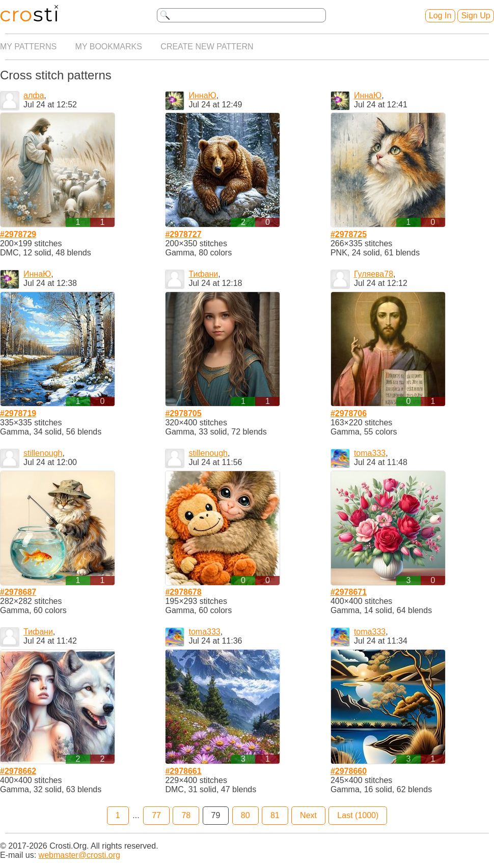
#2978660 (349, 771)
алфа (34, 95)
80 (245, 815)
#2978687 (18, 592)
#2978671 (349, 592)
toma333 (370, 453)
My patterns (28, 47)
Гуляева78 (374, 274)
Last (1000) (358, 815)
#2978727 (183, 234)
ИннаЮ (202, 95)
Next (308, 815)
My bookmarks (109, 47)
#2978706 (349, 413)
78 (186, 815)
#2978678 (183, 592)
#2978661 (183, 771)
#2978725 (349, 234)
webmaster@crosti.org (79, 855)
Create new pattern (207, 47)
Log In (440, 16)
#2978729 (18, 234)
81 (275, 815)
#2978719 (18, 413)
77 (156, 815)
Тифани (203, 274)
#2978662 (18, 771)
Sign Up (476, 16)
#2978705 (183, 413)
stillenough (43, 453)
